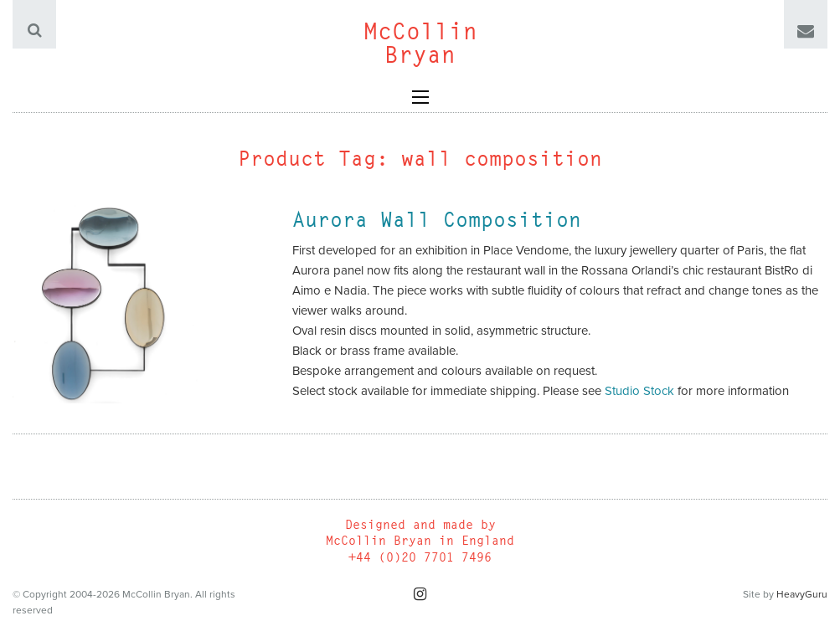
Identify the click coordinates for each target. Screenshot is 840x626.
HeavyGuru (802, 594)
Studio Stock (639, 391)
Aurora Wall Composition (437, 220)
